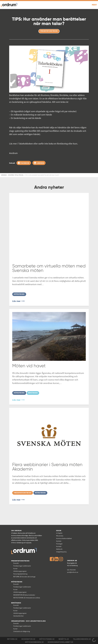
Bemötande (16, 603)
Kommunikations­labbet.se (60, 642)
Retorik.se (12, 639)
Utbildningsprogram (20, 571)
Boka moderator (24, 595)
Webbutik (59, 549)
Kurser (15, 569)
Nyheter (59, 541)
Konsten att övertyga (24, 577)
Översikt (16, 563)
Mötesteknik (17, 582)
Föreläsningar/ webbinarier (22, 566)
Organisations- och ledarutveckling (28, 621)
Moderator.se (28, 639)
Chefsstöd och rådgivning (22, 631)
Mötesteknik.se (47, 639)
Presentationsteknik (20, 561)
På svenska (60, 536)
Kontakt (59, 546)
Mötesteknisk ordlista (27, 598)
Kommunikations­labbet (64, 538)
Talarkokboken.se (82, 639)
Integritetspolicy (61, 552)
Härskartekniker (18, 616)
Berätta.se (64, 639)
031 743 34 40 (71, 570)
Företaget (59, 544)
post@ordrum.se (73, 572)
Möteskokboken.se (34, 642)
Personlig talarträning (20, 574)
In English (59, 533)
